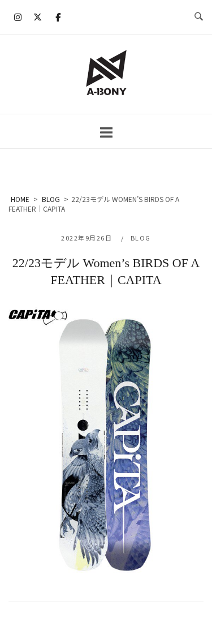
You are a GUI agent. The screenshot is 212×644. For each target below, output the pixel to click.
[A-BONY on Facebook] (58, 17)
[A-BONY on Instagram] (18, 17)
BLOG (141, 238)
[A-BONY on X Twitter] (38, 17)
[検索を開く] (199, 17)
